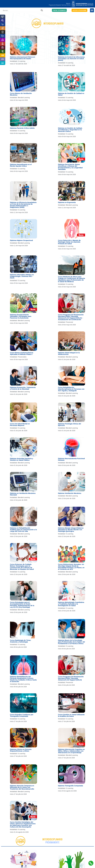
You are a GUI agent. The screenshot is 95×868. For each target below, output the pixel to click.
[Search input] (21, 10)
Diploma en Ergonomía (67, 202)
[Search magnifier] (42, 10)
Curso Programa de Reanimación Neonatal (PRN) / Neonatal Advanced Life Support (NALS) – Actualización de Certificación (71, 317)
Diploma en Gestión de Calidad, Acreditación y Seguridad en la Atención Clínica (70, 130)
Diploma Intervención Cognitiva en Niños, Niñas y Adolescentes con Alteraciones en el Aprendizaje (71, 751)
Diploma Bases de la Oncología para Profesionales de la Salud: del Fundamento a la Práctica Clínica (71, 642)
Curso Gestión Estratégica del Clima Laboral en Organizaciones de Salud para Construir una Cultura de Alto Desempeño (23, 824)
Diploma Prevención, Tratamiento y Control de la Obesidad (23, 388)
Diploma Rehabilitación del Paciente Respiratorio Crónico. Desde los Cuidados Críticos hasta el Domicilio (23, 679)
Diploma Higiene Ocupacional (21, 240)
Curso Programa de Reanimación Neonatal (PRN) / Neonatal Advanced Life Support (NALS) (71, 678)
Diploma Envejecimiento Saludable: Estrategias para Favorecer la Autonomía (21, 316)
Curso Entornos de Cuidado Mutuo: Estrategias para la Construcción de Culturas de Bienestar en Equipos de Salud (22, 567)
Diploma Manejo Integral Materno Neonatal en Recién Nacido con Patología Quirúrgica (71, 530)
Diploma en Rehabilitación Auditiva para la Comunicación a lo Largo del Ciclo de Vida (23, 530)
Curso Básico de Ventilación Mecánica (21, 94)
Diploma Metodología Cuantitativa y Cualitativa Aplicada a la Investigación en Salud (71, 604)
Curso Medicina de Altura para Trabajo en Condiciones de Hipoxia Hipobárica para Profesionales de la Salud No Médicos (72, 279)
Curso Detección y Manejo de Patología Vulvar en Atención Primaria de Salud (69, 242)
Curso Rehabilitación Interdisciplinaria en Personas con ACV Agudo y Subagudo (71, 389)
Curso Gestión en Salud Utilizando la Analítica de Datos (71, 715)
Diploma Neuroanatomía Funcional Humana (71, 459)
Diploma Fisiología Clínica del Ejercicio (70, 425)
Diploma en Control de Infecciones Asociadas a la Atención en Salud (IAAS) (71, 59)
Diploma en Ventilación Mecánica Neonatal (23, 494)
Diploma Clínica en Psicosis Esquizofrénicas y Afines (21, 750)
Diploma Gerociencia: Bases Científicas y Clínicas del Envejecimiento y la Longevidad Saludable (70, 167)
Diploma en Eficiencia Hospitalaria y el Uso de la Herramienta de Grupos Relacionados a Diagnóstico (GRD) (23, 205)
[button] (59, 10)
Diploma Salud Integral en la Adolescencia (69, 353)
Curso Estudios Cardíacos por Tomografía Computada (22, 715)
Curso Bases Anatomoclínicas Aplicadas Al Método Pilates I (22, 353)
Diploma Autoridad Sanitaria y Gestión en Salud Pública (22, 459)
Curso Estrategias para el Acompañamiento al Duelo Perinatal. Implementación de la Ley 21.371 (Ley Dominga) (22, 605)
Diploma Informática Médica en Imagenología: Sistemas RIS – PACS (22, 276)
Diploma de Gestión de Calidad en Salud (71, 94)
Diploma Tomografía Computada (71, 786)
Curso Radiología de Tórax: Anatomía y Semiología (21, 641)
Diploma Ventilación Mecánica (70, 493)
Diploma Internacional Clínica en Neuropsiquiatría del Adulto (23, 58)
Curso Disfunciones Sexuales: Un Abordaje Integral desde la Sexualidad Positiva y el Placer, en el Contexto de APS (71, 567)
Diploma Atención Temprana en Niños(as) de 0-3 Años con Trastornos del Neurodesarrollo (22, 787)
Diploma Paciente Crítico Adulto (22, 128)
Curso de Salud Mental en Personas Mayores (20, 425)
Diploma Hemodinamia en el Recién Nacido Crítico (21, 165)
